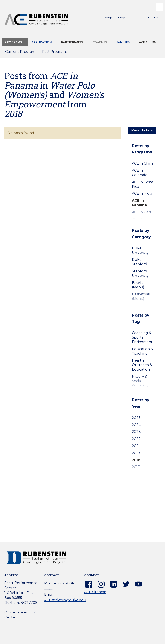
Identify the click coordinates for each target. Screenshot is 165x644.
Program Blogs (115, 17)
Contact (154, 17)
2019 (136, 453)
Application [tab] (42, 42)
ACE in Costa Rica (143, 184)
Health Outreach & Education (142, 365)
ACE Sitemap (95, 592)
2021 (136, 446)
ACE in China (143, 163)
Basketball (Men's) (141, 296)
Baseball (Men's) (139, 285)
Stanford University (140, 273)
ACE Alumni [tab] (148, 42)
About (139, 18)
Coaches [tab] (100, 42)
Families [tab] (123, 42)
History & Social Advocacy (140, 381)
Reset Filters (142, 130)
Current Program (20, 52)
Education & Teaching (142, 351)
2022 (136, 439)
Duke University (140, 250)
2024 (136, 425)
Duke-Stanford (140, 262)
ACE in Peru (142, 212)
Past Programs (56, 53)
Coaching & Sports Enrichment (142, 337)
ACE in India (142, 193)
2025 (136, 418)
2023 (136, 432)
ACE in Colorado (140, 173)
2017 (136, 467)
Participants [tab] (72, 42)
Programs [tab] (13, 42)
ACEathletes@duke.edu (65, 600)
